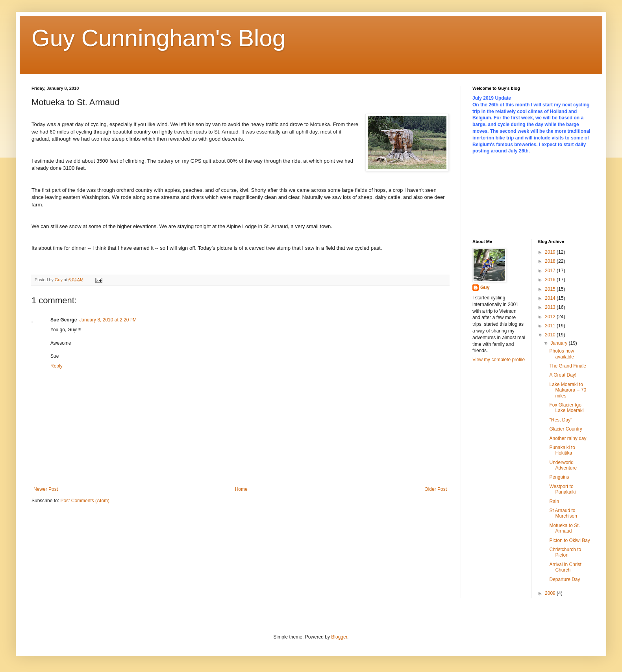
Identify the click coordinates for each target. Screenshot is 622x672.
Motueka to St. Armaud (564, 528)
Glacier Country (566, 429)
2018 (551, 261)
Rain (554, 501)
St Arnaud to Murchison (563, 513)
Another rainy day (568, 438)
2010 (551, 335)
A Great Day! (563, 375)
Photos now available (562, 354)
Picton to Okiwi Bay (569, 540)
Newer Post (46, 489)
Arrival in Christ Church (565, 567)
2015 (551, 289)
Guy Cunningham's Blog (158, 38)
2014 (551, 298)
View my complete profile (499, 360)
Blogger (339, 637)
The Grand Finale (567, 366)
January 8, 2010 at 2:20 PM (108, 320)
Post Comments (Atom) (85, 501)
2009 (551, 593)
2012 (551, 317)
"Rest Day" (561, 420)
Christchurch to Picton (565, 552)
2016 (551, 280)
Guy (485, 288)
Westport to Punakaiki (562, 489)
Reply (56, 366)
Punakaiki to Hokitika (562, 450)
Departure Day (565, 579)
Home (241, 489)
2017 (551, 271)
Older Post (436, 489)
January (559, 343)
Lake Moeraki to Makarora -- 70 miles (568, 390)
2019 (551, 252)
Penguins (559, 477)
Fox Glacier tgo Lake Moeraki (566, 408)
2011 (551, 326)
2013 (551, 307)
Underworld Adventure (563, 465)
